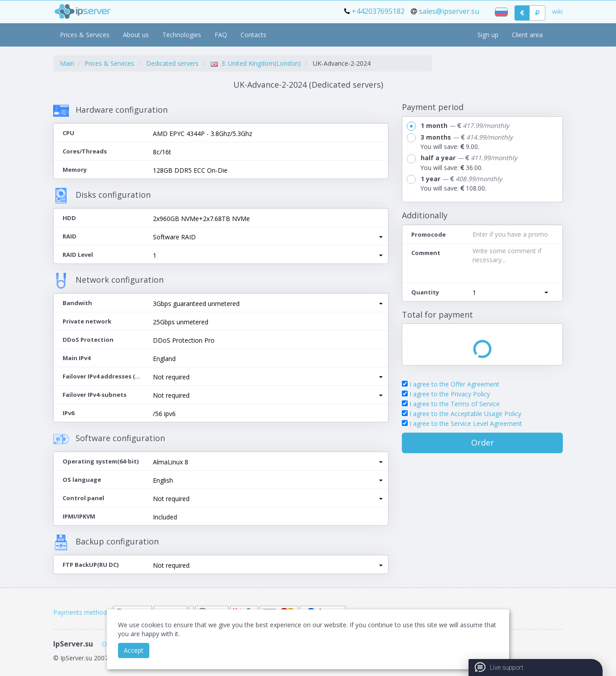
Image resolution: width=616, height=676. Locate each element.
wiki (557, 11)
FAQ (221, 35)
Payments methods (82, 612)
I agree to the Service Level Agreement (466, 423)
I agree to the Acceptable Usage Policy (465, 414)
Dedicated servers (172, 63)
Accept (134, 650)
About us (136, 35)
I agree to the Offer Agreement (454, 384)
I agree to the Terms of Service (455, 404)
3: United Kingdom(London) (256, 63)
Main (67, 63)
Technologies (182, 35)
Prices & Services (85, 35)
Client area (527, 35)
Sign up (488, 35)
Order (483, 442)
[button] (268, 237)
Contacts (253, 35)
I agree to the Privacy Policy (450, 394)
